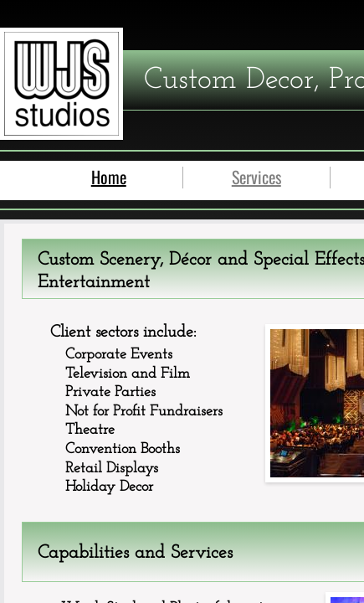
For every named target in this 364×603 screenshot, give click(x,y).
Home (109, 177)
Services (256, 177)
